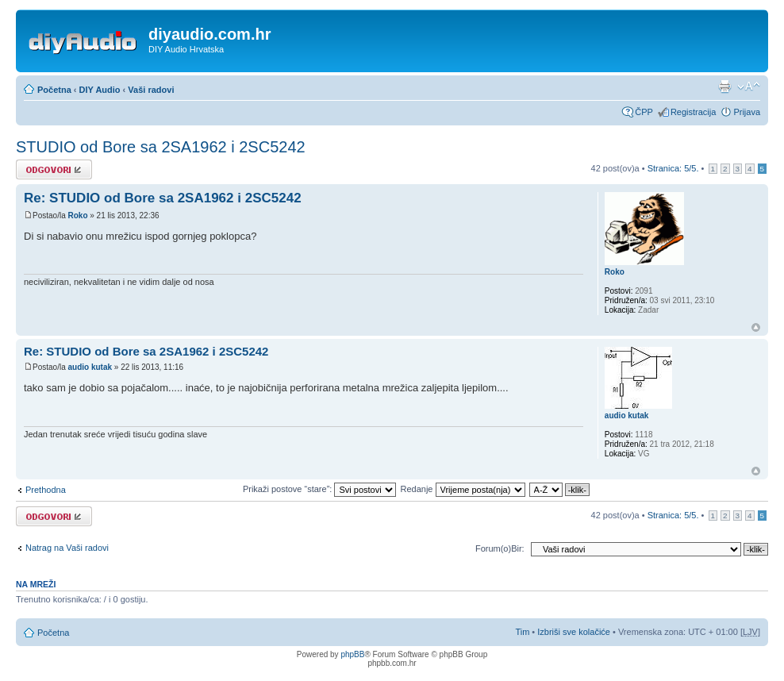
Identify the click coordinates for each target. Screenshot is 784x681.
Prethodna (46, 490)
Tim (522, 632)
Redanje (462, 489)
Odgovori (54, 169)
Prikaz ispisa (724, 87)
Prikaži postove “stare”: (320, 489)
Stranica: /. (673, 168)
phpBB (352, 654)
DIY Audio (100, 90)
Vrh (756, 327)
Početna (54, 90)
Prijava (747, 112)
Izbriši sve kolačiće (574, 632)
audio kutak (90, 367)
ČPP (644, 112)
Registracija (693, 112)
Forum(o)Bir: (500, 548)
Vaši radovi (151, 90)
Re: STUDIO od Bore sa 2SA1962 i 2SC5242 (163, 198)
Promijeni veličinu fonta (749, 87)
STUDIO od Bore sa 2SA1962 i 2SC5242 (161, 147)
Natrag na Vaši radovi (67, 548)
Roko (77, 215)
